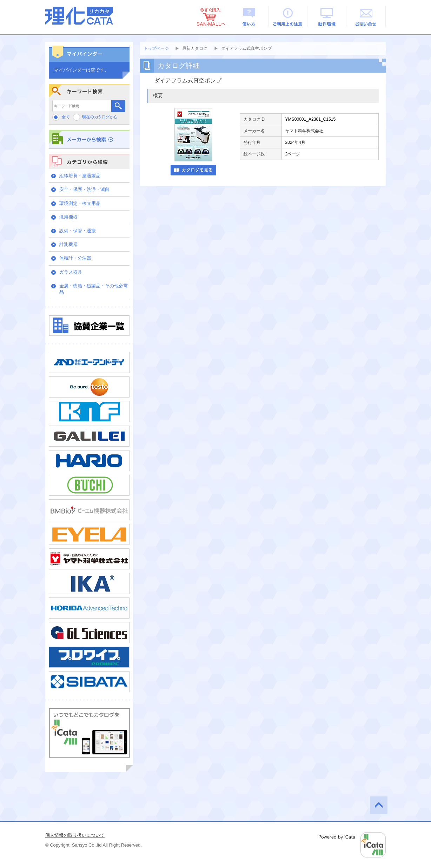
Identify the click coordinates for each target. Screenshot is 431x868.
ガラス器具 (71, 272)
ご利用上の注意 (288, 16)
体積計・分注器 (75, 258)
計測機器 (68, 244)
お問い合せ (366, 16)
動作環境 (327, 16)
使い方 (249, 16)
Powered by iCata (352, 845)
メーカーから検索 (89, 139)
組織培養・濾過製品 (80, 176)
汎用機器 (68, 217)
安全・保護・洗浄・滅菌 (84, 189)
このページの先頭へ (379, 805)
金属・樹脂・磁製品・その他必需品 (94, 289)
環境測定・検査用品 (80, 203)
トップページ (156, 48)
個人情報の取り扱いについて (75, 835)
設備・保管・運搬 (78, 231)
